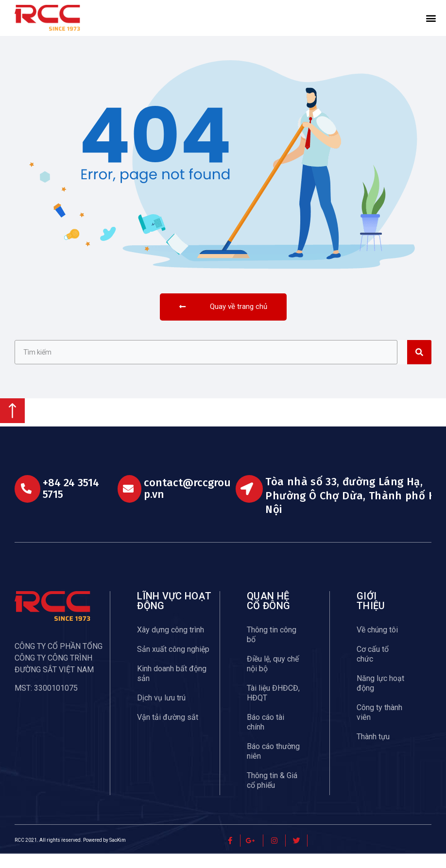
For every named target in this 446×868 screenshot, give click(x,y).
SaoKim (118, 855)
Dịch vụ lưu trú (161, 712)
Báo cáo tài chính (266, 736)
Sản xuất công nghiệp (173, 663)
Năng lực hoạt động (380, 697)
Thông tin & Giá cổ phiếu (272, 794)
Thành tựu (373, 751)
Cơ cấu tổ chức (373, 668)
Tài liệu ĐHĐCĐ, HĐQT (273, 707)
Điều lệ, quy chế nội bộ (273, 678)
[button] (431, 18)
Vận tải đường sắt (168, 731)
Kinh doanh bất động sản (172, 688)
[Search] (419, 367)
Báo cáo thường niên (273, 765)
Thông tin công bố (272, 649)
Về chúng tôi (377, 644)
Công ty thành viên (379, 726)
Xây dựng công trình (171, 644)
